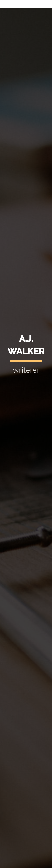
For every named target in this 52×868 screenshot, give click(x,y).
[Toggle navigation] (46, 4)
